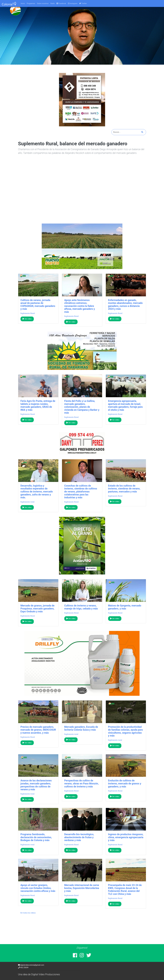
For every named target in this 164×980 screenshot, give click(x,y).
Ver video (27, 319)
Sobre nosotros (43, 3)
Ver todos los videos (28, 913)
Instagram (73, 3)
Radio (53, 3)
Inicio (23, 3)
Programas (31, 3)
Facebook (61, 3)
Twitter (83, 3)
